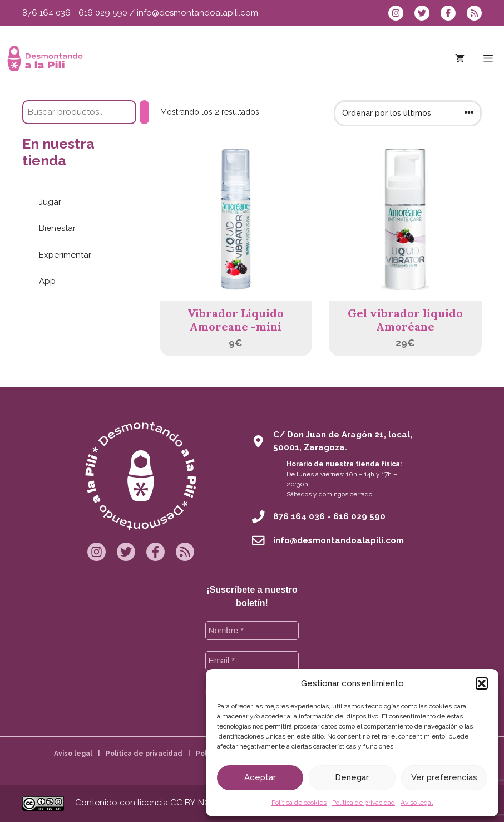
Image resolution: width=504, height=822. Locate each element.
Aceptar (260, 777)
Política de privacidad (364, 803)
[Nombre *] (252, 631)
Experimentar (65, 255)
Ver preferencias (444, 777)
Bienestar (57, 228)
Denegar (352, 777)
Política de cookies (299, 803)
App (47, 281)
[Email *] (252, 661)
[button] (482, 683)
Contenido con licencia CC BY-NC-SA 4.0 (157, 803)
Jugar (50, 202)
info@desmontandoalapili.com (197, 13)
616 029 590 (103, 13)
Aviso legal (417, 803)
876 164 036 (46, 13)
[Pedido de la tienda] (408, 113)
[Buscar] (144, 112)
